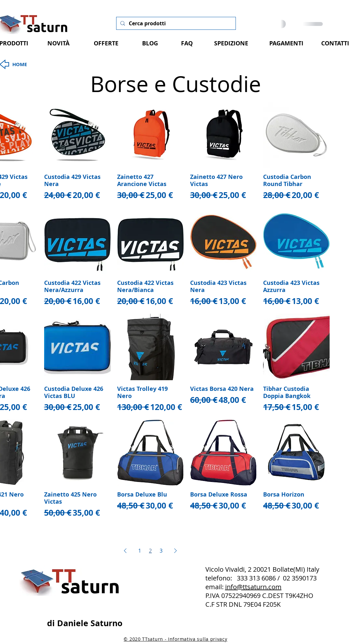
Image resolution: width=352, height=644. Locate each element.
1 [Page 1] (140, 551)
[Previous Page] (125, 551)
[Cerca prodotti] (175, 23)
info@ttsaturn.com (253, 587)
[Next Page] (176, 551)
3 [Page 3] (161, 551)
